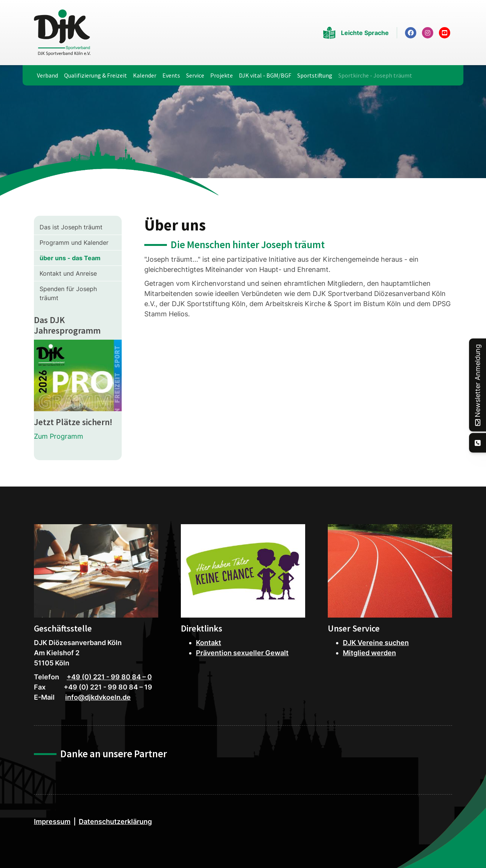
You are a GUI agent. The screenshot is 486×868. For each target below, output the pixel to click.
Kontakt (209, 643)
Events (171, 75)
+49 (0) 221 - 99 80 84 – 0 (109, 677)
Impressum (52, 821)
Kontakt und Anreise (68, 273)
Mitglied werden (369, 653)
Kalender (145, 75)
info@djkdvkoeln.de (98, 697)
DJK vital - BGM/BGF (265, 75)
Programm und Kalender (74, 243)
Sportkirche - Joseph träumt (375, 75)
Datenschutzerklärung (115, 821)
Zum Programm (59, 436)
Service (195, 75)
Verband (47, 75)
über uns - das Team (70, 258)
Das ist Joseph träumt (71, 227)
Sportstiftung (315, 75)
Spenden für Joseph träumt (68, 293)
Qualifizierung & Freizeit (96, 75)
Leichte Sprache (365, 33)
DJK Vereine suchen (376, 643)
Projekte (222, 75)
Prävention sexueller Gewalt (242, 653)
